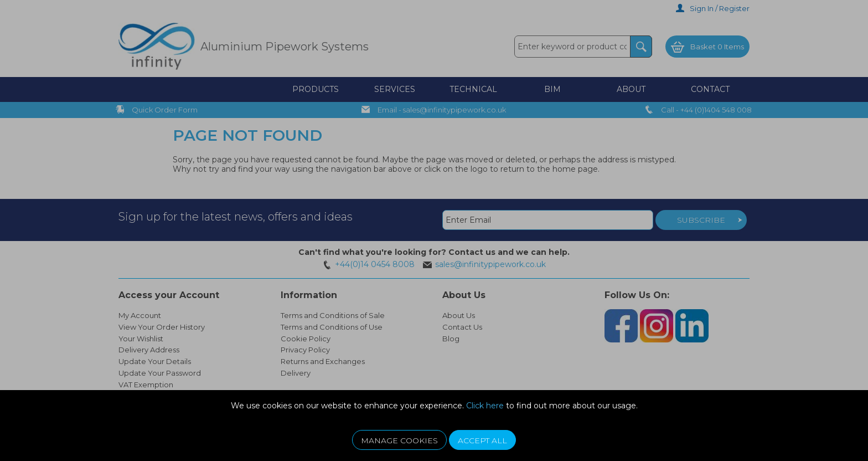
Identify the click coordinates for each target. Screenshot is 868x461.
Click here (485, 406)
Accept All (482, 440)
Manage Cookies (399, 440)
